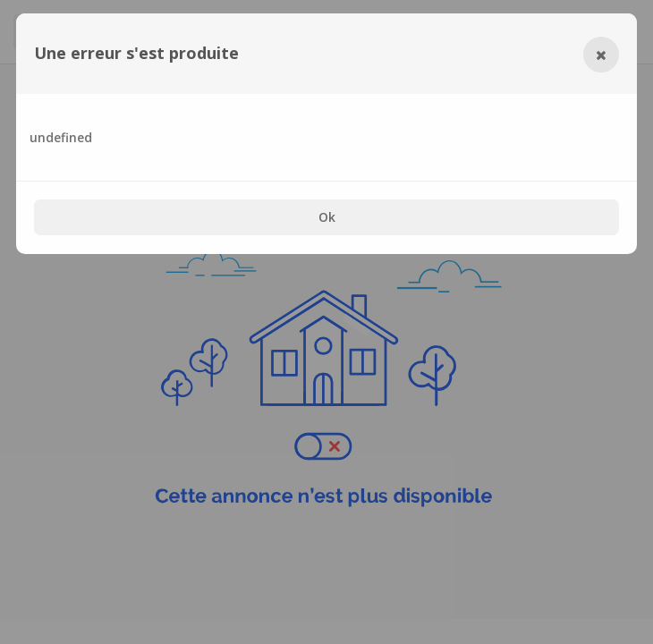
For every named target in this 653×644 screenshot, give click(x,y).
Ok (327, 217)
